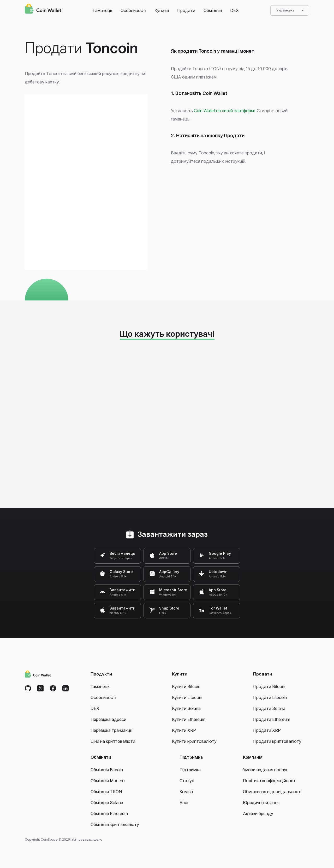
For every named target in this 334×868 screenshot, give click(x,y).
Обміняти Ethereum (109, 813)
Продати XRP (267, 730)
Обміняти (213, 10)
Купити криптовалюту (194, 741)
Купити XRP (184, 730)
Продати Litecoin (270, 697)
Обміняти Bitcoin (107, 770)
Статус (187, 781)
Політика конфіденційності (270, 781)
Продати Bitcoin (269, 686)
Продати (186, 10)
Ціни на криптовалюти (113, 741)
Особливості (133, 10)
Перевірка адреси (108, 719)
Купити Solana (186, 708)
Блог (184, 803)
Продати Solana (269, 708)
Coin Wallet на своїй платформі (224, 111)
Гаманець (103, 10)
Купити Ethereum (189, 719)
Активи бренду (258, 813)
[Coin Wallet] (43, 9)
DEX (234, 10)
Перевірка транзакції (112, 730)
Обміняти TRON (106, 792)
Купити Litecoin (187, 697)
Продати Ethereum (272, 719)
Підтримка (190, 770)
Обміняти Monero (108, 781)
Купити (162, 10)
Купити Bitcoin (186, 686)
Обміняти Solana (107, 803)
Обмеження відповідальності (272, 792)
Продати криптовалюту (277, 741)
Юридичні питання (261, 803)
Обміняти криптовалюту (115, 824)
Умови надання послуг (265, 770)
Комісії (186, 792)
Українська (290, 10)
